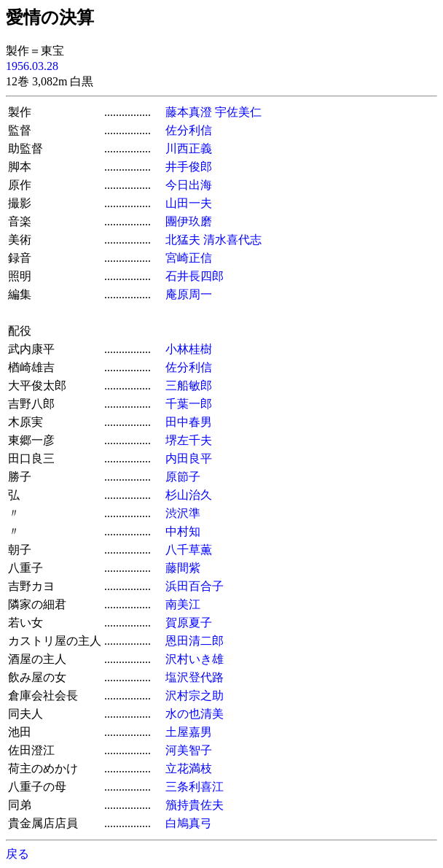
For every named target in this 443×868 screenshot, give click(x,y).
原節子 (183, 477)
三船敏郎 (189, 385)
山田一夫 (189, 203)
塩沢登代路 (195, 677)
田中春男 (189, 422)
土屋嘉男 (189, 732)
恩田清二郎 (195, 641)
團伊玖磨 (189, 221)
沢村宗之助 (195, 695)
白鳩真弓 (189, 823)
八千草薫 (189, 550)
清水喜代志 (232, 240)
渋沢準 (183, 513)
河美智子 (189, 750)
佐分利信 (189, 130)
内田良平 (189, 458)
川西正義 (189, 148)
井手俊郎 (189, 167)
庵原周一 (189, 294)
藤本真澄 (189, 112)
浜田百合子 (195, 586)
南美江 (183, 604)
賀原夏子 (189, 623)
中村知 (183, 531)
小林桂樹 (189, 349)
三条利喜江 (195, 787)
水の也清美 (195, 714)
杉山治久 (189, 495)
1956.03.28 (32, 66)
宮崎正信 (189, 258)
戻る (17, 854)
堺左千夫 (189, 440)
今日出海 (189, 185)
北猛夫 (183, 240)
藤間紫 (183, 568)
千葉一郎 (189, 404)
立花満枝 (189, 768)
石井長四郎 (195, 276)
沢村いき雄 (195, 659)
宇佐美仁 (238, 112)
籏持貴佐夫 (195, 805)
